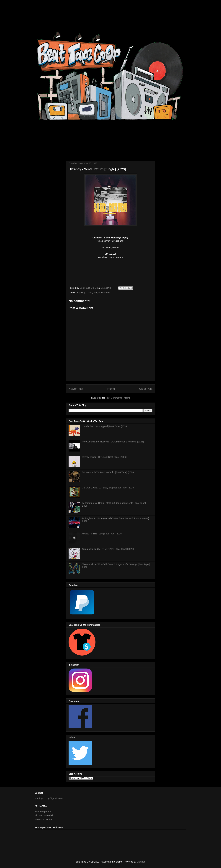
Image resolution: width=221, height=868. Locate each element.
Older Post (146, 389)
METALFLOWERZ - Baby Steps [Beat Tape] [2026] (108, 488)
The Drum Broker (44, 819)
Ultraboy (106, 292)
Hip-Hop (81, 292)
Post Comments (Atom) (118, 398)
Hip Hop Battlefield (44, 815)
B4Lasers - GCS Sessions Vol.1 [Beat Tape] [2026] (108, 472)
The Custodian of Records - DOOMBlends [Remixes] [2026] (113, 442)
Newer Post (76, 389)
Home (111, 389)
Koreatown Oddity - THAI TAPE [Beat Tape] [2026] (108, 549)
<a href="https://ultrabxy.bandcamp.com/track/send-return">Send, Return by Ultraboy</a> (110, 272)
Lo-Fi (89, 292)
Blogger (141, 862)
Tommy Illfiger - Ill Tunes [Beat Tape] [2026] (104, 457)
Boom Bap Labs (43, 811)
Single (97, 292)
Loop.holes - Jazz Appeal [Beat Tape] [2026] (104, 426)
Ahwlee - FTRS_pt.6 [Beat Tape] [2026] (102, 534)
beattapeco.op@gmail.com (49, 798)
